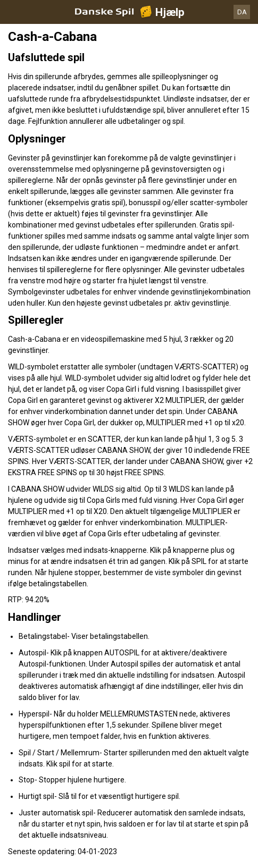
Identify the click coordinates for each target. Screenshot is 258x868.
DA (242, 12)
